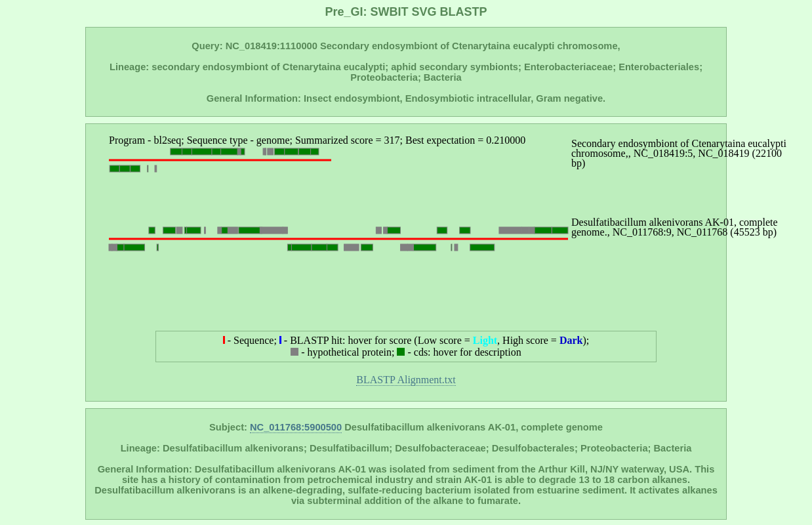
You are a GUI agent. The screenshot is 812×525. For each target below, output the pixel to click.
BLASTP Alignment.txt (406, 380)
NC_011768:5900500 (296, 427)
